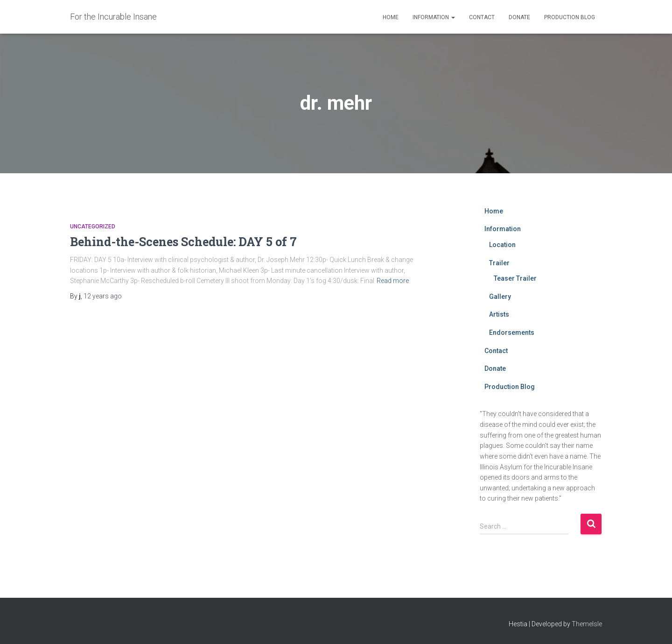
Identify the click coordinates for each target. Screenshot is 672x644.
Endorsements (512, 333)
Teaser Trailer (515, 278)
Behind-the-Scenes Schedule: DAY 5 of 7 (183, 242)
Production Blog (570, 17)
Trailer (499, 263)
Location (502, 245)
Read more (393, 281)
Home (391, 17)
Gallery (500, 297)
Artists (499, 314)
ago (103, 296)
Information (434, 17)
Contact (482, 17)
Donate (519, 17)
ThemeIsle (587, 624)
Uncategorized (93, 226)
